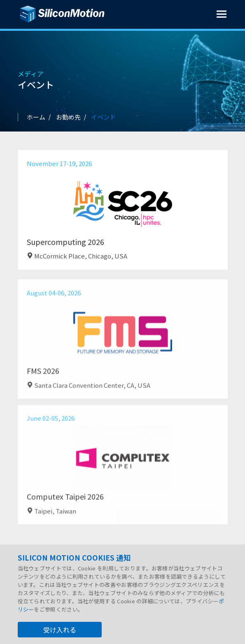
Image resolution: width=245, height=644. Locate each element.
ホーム (36, 117)
